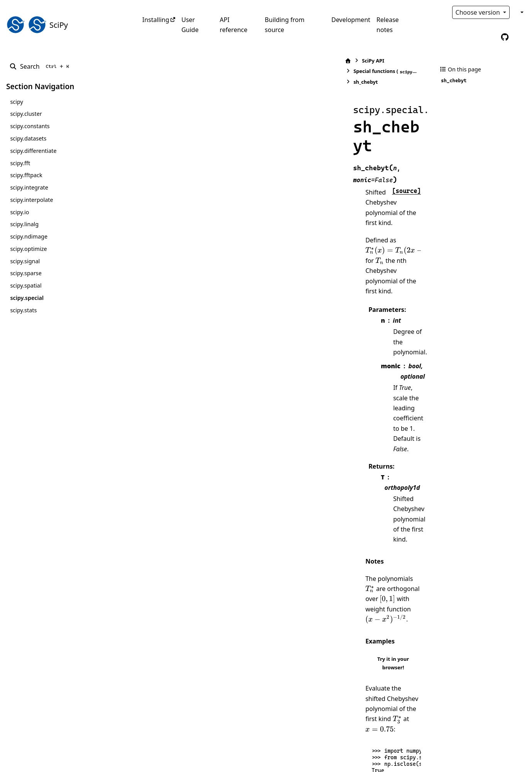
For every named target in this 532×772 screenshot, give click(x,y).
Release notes (388, 25)
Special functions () (235, 61)
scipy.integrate (29, 187)
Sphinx (58, 761)
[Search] (41, 66)
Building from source (285, 25)
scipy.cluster (26, 114)
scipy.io (19, 212)
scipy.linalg (24, 224)
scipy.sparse (26, 273)
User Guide (190, 25)
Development (351, 20)
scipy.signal (25, 261)
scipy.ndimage (29, 236)
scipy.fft (20, 163)
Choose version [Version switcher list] (479, 12)
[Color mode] (521, 12)
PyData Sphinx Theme (473, 754)
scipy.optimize (28, 249)
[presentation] (229, 158)
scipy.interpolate (31, 200)
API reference (234, 25)
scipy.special (27, 298)
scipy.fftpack (26, 175)
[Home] (147, 61)
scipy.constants (30, 126)
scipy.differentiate (33, 151)
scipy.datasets (28, 138)
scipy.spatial (26, 285)
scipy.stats (23, 310)
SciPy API (172, 61)
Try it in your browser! (390, 342)
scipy (16, 102)
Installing (156, 20)
